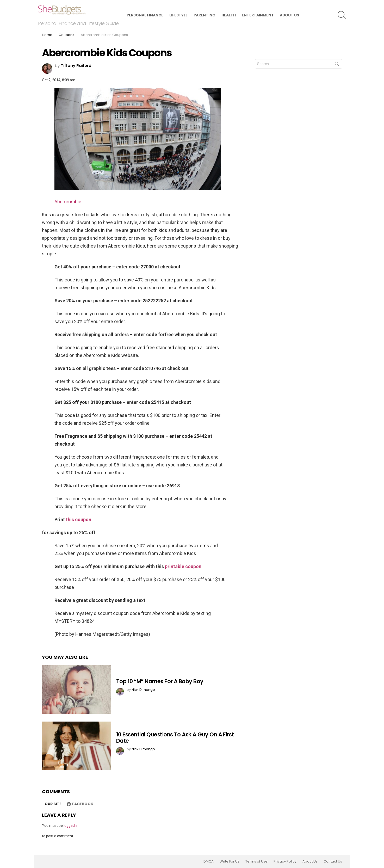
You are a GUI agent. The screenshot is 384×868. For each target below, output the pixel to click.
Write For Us (230, 861)
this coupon (79, 519)
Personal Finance (145, 15)
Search (337, 65)
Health (229, 15)
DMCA (209, 861)
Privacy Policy (285, 861)
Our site (53, 804)
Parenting (205, 15)
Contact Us (333, 861)
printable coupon (183, 566)
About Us (289, 15)
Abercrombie (68, 202)
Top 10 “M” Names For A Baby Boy (160, 681)
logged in (71, 826)
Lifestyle (178, 15)
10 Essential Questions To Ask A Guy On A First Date (175, 738)
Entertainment (258, 15)
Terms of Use (256, 861)
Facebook (83, 804)
